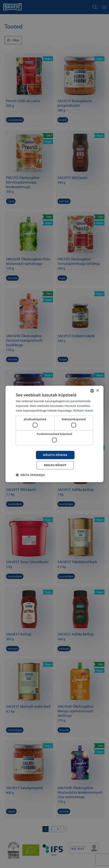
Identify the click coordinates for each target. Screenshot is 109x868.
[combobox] (92, 391)
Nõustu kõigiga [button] (55, 455)
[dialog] (54, 434)
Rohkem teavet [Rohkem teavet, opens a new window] (83, 410)
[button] (30, 475)
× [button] (97, 391)
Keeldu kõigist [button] (55, 465)
